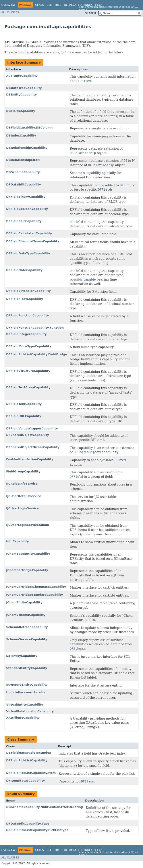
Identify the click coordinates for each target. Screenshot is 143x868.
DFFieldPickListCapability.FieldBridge (37, 354)
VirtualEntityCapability (25, 705)
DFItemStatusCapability (25, 781)
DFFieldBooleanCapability (27, 209)
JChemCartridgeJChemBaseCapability (36, 587)
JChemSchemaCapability (26, 615)
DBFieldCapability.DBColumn (29, 128)
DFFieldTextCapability (24, 404)
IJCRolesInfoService (22, 484)
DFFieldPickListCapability (27, 760)
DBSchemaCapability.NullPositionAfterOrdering (44, 807)
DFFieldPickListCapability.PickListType (37, 830)
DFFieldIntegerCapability (26, 334)
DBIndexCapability (21, 136)
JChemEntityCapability (24, 602)
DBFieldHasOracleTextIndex (29, 753)
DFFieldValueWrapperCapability (32, 428)
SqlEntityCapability (22, 656)
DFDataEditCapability (24, 184)
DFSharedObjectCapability (28, 435)
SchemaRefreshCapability (27, 627)
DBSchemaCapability (23, 172)
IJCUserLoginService (22, 508)
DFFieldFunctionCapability (28, 315)
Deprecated (73, 5)
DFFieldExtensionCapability (28, 291)
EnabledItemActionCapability (30, 459)
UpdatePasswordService (26, 692)
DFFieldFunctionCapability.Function (35, 328)
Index (89, 5)
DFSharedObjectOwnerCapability (33, 447)
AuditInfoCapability (22, 76)
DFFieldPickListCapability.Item (31, 773)
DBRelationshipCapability (27, 148)
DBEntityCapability (21, 95)
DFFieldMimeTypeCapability (29, 346)
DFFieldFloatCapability (25, 299)
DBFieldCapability (21, 111)
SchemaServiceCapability (27, 639)
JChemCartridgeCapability (27, 570)
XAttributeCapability (23, 718)
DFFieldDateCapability (24, 270)
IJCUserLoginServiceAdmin (28, 525)
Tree (58, 5)
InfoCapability (17, 541)
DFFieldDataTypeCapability (28, 253)
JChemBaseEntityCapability (28, 554)
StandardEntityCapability (27, 668)
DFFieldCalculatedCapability (29, 233)
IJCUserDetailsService (24, 496)
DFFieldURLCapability (24, 416)
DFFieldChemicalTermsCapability (33, 241)
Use (49, 5)
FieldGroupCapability (23, 471)
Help (99, 5)
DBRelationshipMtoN (23, 160)
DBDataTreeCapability (24, 88)
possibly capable (83, 279)
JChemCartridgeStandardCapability (35, 595)
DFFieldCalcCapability (24, 221)
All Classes (10, 12)
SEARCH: (91, 13)
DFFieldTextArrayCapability (28, 387)
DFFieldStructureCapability (28, 371)
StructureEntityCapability (27, 685)
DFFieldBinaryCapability (26, 197)
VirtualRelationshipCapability (30, 711)
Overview (8, 5)
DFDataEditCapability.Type (28, 824)
